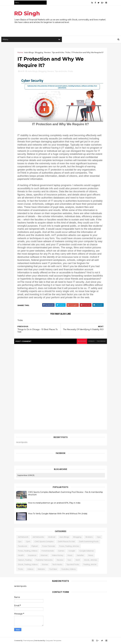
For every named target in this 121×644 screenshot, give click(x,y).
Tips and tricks (58, 52)
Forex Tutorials (49, 546)
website (41, 569)
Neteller (80, 555)
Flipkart (35, 546)
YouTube (53, 569)
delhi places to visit (66, 541)
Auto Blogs (29, 52)
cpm (28, 541)
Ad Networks (38, 537)
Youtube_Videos (68, 569)
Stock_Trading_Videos (28, 564)
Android (52, 537)
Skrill (78, 560)
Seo (69, 560)
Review (47, 52)
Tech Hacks (57, 564)
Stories (45, 564)
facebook (101, 341)
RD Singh (27, 13)
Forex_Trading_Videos (28, 551)
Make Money (58, 555)
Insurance (32, 555)
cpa (99, 537)
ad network (23, 537)
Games (61, 551)
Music (70, 555)
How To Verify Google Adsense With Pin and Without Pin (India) (58, 513)
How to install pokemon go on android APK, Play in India (54, 503)
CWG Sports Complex (44, 541)
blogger (82, 341)
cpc (20, 541)
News (91, 555)
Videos (30, 569)
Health (21, 555)
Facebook (23, 546)
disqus (91, 341)
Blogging (39, 52)
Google (72, 551)
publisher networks (44, 560)
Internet (44, 555)
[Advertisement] (62, 27)
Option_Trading (25, 560)
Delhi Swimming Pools (89, 541)
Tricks (68, 52)
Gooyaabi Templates (53, 640)
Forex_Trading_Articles (69, 546)
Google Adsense (87, 551)
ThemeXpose (28, 640)
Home (20, 52)
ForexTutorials (48, 551)
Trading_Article (90, 564)
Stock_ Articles (91, 560)
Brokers (89, 537)
